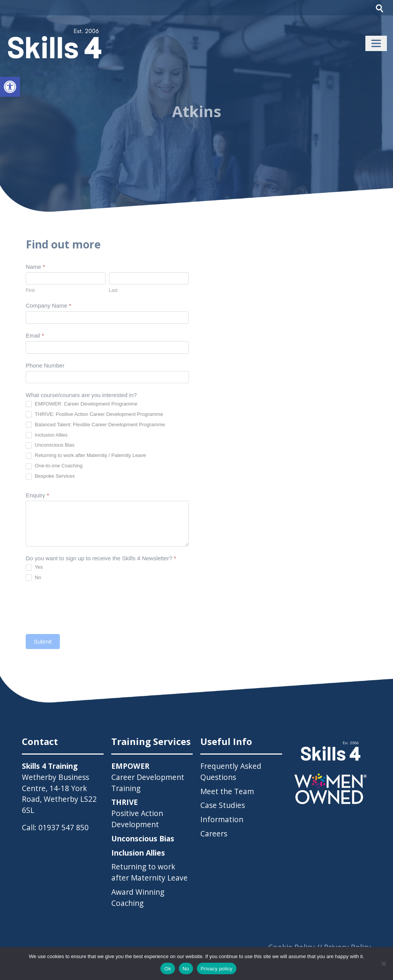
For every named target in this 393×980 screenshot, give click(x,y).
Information (222, 819)
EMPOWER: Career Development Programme (82, 404)
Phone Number (45, 365)
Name (35, 267)
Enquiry (37, 495)
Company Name (48, 305)
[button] (10, 87)
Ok (168, 969)
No (33, 578)
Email (35, 335)
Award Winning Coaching (138, 897)
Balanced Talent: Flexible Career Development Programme (95, 425)
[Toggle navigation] (376, 43)
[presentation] (84, 608)
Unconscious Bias (50, 445)
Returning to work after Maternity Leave (149, 872)
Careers (214, 833)
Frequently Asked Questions (231, 771)
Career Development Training (148, 777)
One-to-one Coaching (54, 466)
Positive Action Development (137, 813)
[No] (383, 963)
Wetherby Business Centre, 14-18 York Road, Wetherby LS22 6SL (59, 794)
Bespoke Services (50, 476)
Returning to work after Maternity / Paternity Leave (86, 456)
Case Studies (223, 805)
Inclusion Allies (47, 435)
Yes (34, 567)
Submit (43, 641)
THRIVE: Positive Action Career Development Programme (94, 415)
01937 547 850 (64, 827)
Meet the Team (227, 791)
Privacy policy (217, 969)
